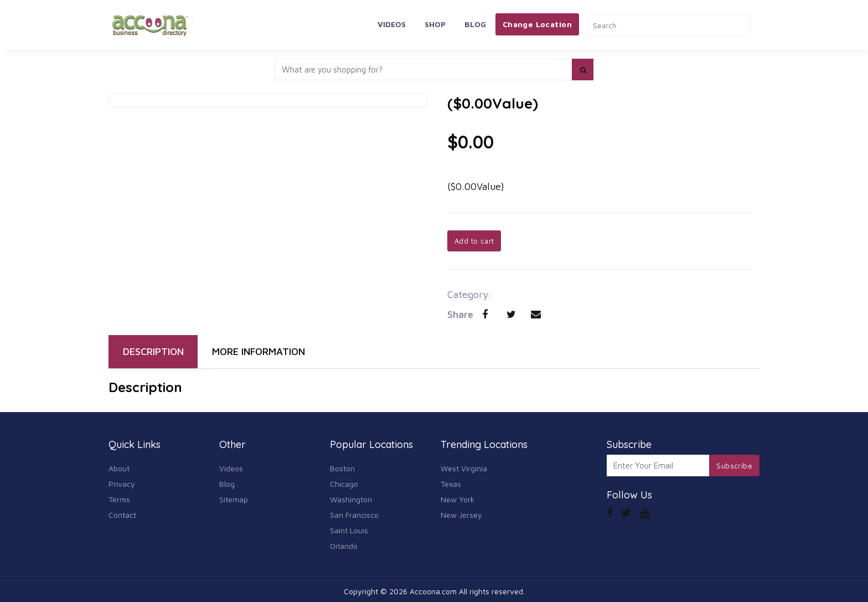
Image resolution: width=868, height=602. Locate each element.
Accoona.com (433, 591)
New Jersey (461, 515)
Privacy (122, 484)
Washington (351, 499)
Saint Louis (349, 530)
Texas (451, 484)
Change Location (537, 24)
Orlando (344, 546)
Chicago (344, 484)
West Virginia (464, 468)
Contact (122, 515)
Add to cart (474, 241)
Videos (392, 24)
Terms (119, 499)
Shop (435, 24)
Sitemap (234, 499)
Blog (475, 24)
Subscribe (734, 466)
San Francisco (354, 515)
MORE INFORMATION (259, 351)
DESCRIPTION (153, 351)
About (119, 468)
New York (458, 499)
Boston (342, 468)
